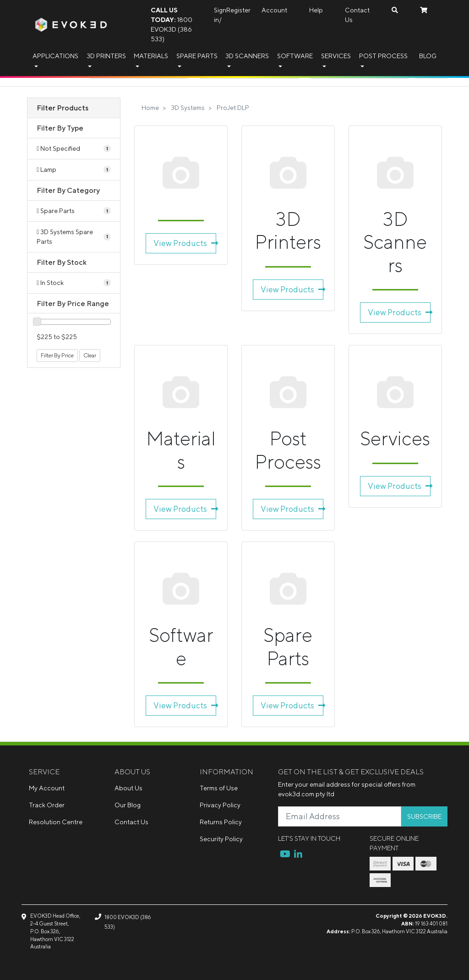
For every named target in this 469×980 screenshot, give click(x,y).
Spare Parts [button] (197, 56)
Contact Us (357, 15)
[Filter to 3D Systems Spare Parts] (74, 237)
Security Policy (221, 839)
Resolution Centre (56, 822)
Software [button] (295, 56)
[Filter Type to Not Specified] (74, 149)
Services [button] (336, 56)
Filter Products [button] (63, 108)
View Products (185, 243)
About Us (128, 788)
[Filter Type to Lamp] (74, 170)
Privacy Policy (220, 805)
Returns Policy (221, 822)
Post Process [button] (383, 56)
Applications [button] (55, 56)
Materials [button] (151, 56)
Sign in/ (220, 15)
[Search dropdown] (395, 10)
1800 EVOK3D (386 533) (172, 25)
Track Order (47, 805)
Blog (428, 56)
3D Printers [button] (106, 56)
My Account (47, 788)
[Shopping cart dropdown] (424, 10)
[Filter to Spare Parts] (74, 211)
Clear (90, 355)
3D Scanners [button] (247, 56)
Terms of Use (219, 788)
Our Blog (128, 805)
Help (316, 10)
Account (274, 10)
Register (238, 10)
